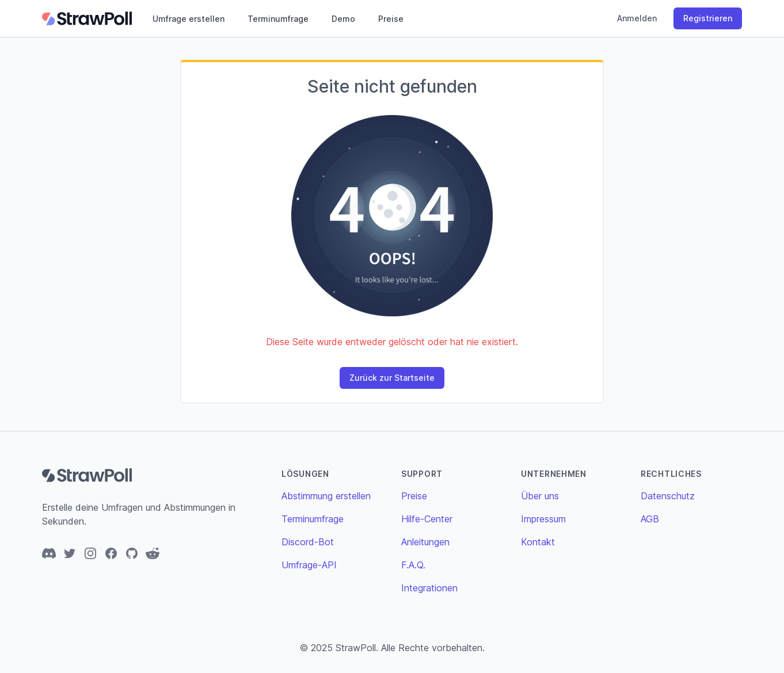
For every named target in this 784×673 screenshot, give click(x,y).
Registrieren (708, 18)
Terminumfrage (278, 19)
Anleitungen (425, 542)
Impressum (543, 519)
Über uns (540, 496)
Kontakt (538, 542)
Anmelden (637, 18)
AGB (650, 519)
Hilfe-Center (427, 519)
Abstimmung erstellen (326, 496)
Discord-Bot (308, 542)
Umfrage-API (309, 565)
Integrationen (429, 588)
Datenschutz (668, 496)
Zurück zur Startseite (392, 378)
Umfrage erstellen (189, 19)
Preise (391, 19)
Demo (343, 19)
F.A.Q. (413, 565)
